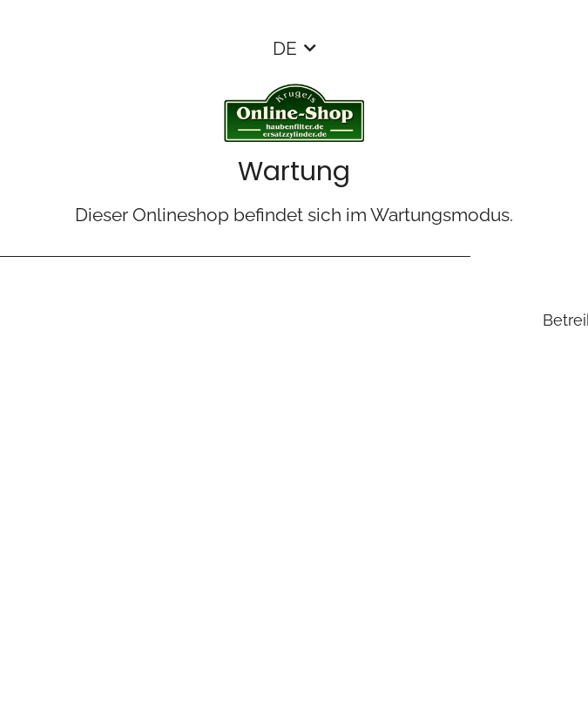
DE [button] (285, 48)
